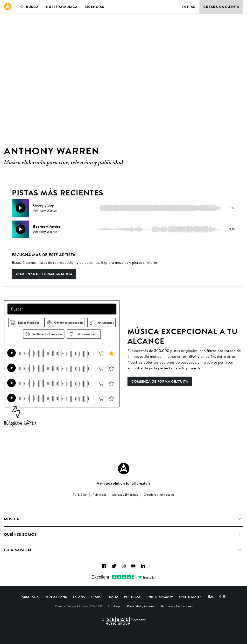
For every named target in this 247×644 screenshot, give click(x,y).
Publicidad (99, 494)
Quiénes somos (20, 534)
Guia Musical (18, 550)
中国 (222, 597)
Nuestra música (62, 7)
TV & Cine (80, 494)
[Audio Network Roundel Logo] (124, 469)
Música (12, 519)
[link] (8, 7)
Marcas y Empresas (125, 494)
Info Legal (115, 606)
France (97, 597)
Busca (28, 7)
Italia (114, 597)
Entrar (189, 7)
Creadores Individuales (159, 494)
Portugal (132, 597)
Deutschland (56, 597)
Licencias (95, 7)
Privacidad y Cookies (141, 606)
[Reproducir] (21, 208)
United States (190, 597)
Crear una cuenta (221, 7)
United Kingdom (160, 597)
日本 (210, 597)
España (79, 597)
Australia (30, 597)
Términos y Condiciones (177, 606)
